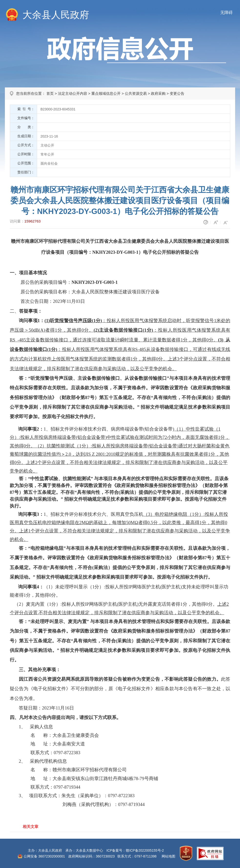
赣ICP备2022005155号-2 (145, 850)
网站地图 (168, 856)
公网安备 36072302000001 (44, 856)
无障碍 (226, 13)
